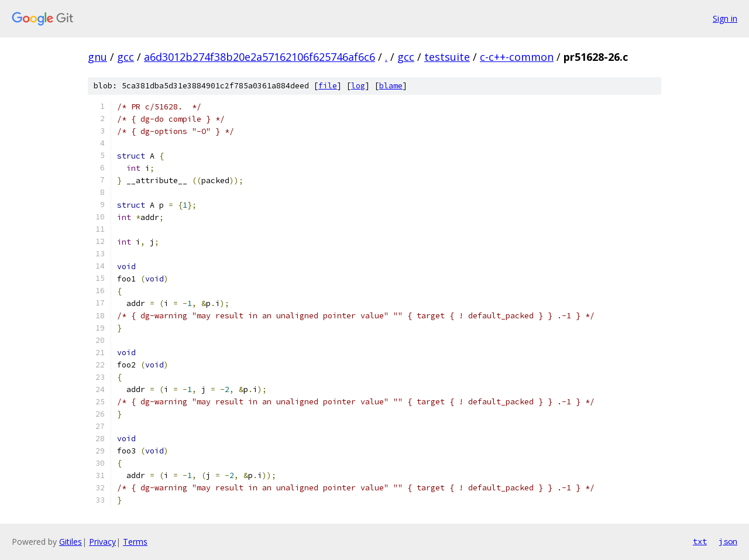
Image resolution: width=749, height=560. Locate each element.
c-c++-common (517, 57)
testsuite (447, 57)
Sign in (725, 18)
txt (700, 541)
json (728, 541)
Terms (135, 542)
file (328, 86)
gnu (97, 57)
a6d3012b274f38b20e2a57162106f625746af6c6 (260, 57)
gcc (126, 57)
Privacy (102, 542)
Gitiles (71, 542)
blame (391, 86)
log (358, 86)
